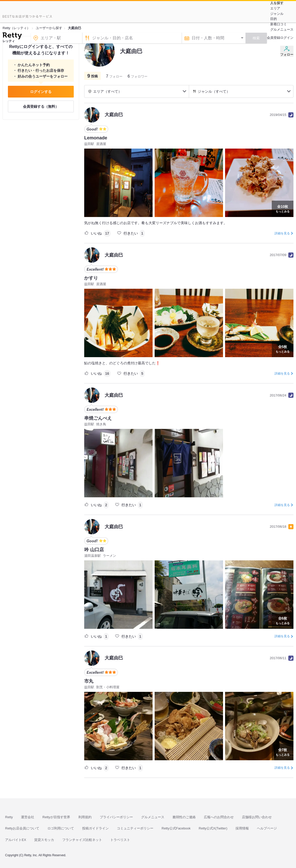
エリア (275, 8)
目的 (274, 19)
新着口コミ (279, 24)
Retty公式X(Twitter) (213, 828)
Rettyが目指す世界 (56, 817)
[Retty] (12, 37)
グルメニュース (282, 29)
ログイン (287, 38)
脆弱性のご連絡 (184, 817)
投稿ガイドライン (95, 828)
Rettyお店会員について (22, 828)
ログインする (41, 92)
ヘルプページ (267, 828)
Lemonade (96, 138)
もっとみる (283, 208)
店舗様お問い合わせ (257, 817)
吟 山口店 (94, 550)
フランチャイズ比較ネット (82, 840)
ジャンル (277, 14)
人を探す (277, 3)
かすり (91, 278)
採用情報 (242, 828)
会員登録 (274, 38)
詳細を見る (282, 233)
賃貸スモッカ (44, 840)
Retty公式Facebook (176, 828)
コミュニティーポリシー (135, 828)
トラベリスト (120, 840)
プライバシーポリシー (116, 817)
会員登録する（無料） (41, 106)
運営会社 (28, 817)
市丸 (89, 681)
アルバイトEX (16, 840)
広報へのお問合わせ (219, 817)
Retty (9, 817)
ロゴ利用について (61, 828)
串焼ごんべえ (98, 418)
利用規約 (85, 817)
